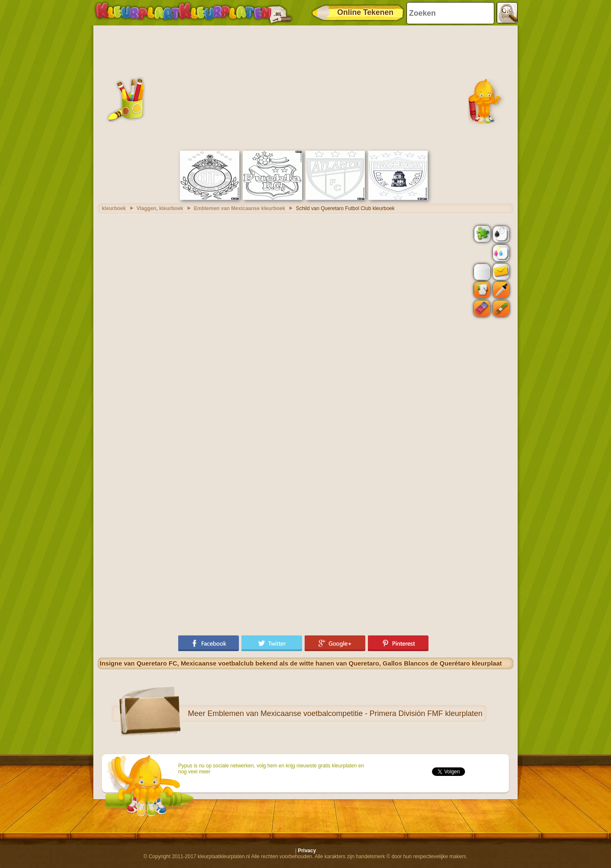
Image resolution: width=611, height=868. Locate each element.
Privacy (307, 851)
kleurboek (114, 208)
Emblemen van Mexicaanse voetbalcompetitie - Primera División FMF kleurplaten (345, 714)
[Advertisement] (305, 87)
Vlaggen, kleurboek (160, 208)
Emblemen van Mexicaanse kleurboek (240, 208)
